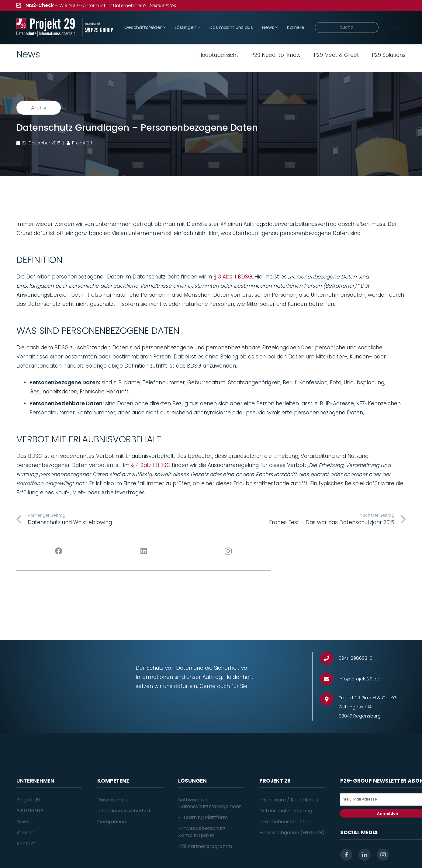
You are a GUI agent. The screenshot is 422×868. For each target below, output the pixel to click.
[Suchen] (397, 27)
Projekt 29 (28, 800)
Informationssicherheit (124, 811)
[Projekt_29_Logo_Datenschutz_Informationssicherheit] (46, 27)
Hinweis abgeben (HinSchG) (292, 833)
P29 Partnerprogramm (205, 846)
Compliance (112, 822)
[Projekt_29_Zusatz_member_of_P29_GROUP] (97, 27)
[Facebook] (59, 551)
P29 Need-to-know (276, 55)
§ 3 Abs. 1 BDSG (233, 277)
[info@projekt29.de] (329, 679)
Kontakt (26, 844)
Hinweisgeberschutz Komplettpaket (202, 832)
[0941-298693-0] (329, 658)
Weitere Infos (162, 5)
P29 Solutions (389, 55)
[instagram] (383, 855)
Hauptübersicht (218, 55)
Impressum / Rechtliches (289, 800)
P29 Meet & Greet (336, 55)
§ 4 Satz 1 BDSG (151, 465)
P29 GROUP (30, 811)
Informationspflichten (285, 822)
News (23, 822)
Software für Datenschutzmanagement (210, 803)
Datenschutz (112, 800)
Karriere (26, 833)
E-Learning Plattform (203, 817)
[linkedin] (365, 855)
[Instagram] (228, 551)
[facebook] (346, 855)
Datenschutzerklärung (286, 811)
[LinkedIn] (144, 551)
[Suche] (347, 28)
